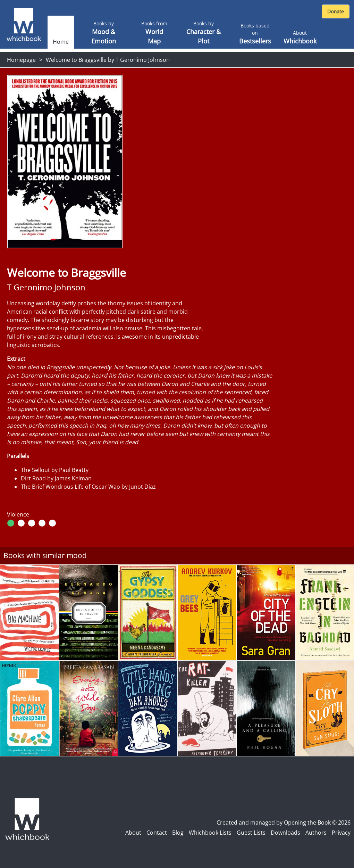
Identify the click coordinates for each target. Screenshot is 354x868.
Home (61, 42)
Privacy (341, 833)
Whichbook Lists (210, 833)
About (133, 833)
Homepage (21, 60)
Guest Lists (251, 833)
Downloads (285, 833)
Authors (316, 833)
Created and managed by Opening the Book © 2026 (284, 822)
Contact (157, 833)
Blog (178, 833)
